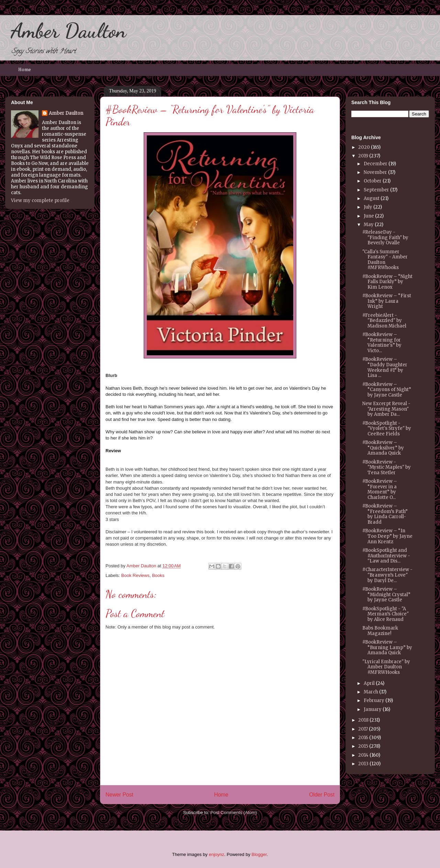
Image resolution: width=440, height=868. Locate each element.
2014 (363, 755)
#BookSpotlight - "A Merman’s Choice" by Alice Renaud (386, 614)
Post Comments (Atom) (234, 813)
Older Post (322, 795)
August (372, 198)
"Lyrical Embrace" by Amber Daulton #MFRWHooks (386, 667)
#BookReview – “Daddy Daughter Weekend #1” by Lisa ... (385, 367)
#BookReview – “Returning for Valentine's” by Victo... (382, 343)
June (369, 216)
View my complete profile (40, 201)
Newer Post (119, 795)
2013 (363, 764)
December (376, 164)
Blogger (259, 854)
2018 (363, 720)
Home (25, 70)
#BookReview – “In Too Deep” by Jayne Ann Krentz (387, 536)
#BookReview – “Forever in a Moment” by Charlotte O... (380, 489)
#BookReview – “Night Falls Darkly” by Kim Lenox (387, 282)
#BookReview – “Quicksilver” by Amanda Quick (383, 448)
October (373, 181)
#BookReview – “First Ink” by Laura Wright (387, 301)
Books (158, 575)
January (373, 709)
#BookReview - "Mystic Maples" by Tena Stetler (387, 467)
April (369, 683)
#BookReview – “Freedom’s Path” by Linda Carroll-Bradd (385, 514)
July (368, 207)
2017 (363, 729)
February (374, 700)
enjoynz (216, 854)
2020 (364, 147)
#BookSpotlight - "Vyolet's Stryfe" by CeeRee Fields (387, 429)
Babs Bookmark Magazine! (380, 631)
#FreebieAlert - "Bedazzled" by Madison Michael (384, 321)
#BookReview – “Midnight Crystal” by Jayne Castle (386, 594)
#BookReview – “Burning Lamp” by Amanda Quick (387, 647)
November (375, 172)
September (376, 190)
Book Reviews (135, 575)
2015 (363, 746)
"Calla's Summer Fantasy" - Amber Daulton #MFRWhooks (385, 260)
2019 (363, 156)
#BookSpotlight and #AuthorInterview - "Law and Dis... (386, 556)
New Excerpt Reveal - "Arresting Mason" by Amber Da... (386, 409)
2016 (363, 738)
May (369, 225)
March (371, 692)
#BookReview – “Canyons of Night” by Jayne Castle (387, 390)
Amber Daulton (68, 31)
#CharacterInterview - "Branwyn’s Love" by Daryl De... (387, 575)
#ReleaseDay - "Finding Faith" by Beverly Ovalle (385, 237)
